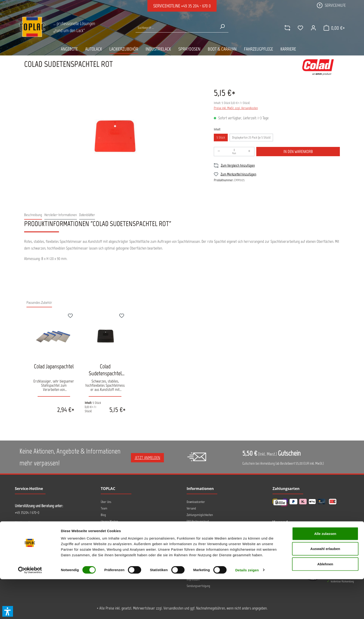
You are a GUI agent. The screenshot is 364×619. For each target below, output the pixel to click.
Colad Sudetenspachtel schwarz (105, 370)
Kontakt (105, 534)
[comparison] (286, 28)
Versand (191, 508)
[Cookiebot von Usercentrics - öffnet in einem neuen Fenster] (30, 610)
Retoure (191, 547)
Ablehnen (325, 604)
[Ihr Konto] (312, 28)
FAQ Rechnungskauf (198, 521)
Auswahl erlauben (325, 589)
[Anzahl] (234, 152)
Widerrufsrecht (195, 554)
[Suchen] (222, 26)
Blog (103, 515)
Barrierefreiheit (196, 560)
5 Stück (221, 138)
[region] (114, 135)
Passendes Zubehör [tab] (39, 303)
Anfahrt (105, 528)
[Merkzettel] (299, 28)
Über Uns (106, 502)
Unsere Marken (109, 521)
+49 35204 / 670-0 (27, 512)
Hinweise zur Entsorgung (201, 534)
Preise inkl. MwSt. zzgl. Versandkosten (236, 108)
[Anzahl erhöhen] (249, 152)
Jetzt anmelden (147, 458)
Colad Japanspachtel (54, 366)
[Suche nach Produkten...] (176, 28)
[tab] (33, 215)
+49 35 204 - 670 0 (196, 6)
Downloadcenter (196, 502)
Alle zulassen (325, 573)
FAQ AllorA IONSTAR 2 (199, 528)
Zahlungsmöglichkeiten (200, 515)
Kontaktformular (50, 561)
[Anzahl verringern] (219, 152)
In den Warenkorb (298, 152)
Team (104, 508)
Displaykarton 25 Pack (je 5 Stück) (251, 138)
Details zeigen (247, 610)
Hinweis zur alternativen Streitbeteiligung (211, 541)
